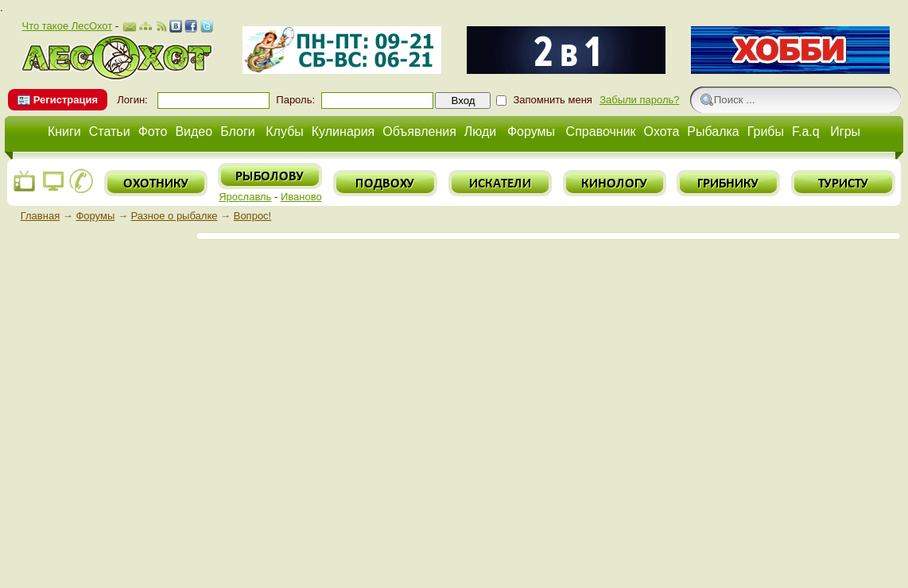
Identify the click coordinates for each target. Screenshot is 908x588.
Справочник (601, 132)
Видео (194, 132)
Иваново (301, 197)
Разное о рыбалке (175, 216)
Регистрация (66, 100)
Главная (40, 216)
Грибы (766, 132)
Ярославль (245, 197)
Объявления (419, 132)
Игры (845, 132)
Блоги (238, 132)
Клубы (285, 132)
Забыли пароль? (639, 100)
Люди (480, 132)
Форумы (531, 132)
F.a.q (806, 132)
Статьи (110, 132)
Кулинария (343, 132)
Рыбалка (713, 132)
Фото (153, 132)
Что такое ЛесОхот (67, 26)
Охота (662, 132)
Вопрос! (253, 216)
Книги (64, 132)
